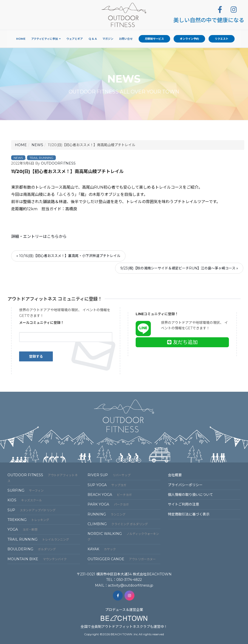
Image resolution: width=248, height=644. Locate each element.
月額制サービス (154, 39)
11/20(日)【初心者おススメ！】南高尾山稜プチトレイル (67, 172)
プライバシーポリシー (185, 485)
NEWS (37, 145)
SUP (31, 510)
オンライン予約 (189, 39)
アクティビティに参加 (45, 39)
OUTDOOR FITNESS (43, 478)
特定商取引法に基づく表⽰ (189, 514)
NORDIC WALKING (123, 536)
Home (21, 39)
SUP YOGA (107, 485)
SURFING (26, 490)
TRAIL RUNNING (41, 158)
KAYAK (102, 549)
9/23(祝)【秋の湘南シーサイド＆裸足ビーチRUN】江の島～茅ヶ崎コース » (179, 268)
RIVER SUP (109, 475)
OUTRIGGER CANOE (122, 559)
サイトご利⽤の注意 (184, 504)
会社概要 (175, 475)
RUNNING (107, 514)
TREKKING (28, 520)
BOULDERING (32, 549)
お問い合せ (126, 39)
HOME (21, 145)
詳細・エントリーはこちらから (39, 236)
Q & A (93, 39)
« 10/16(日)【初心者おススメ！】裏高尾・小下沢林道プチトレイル (68, 256)
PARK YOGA (108, 504)
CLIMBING (118, 524)
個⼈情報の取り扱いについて (190, 495)
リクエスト (222, 39)
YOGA (22, 529)
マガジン (108, 39)
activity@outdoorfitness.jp (131, 585)
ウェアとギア (75, 39)
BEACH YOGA (110, 495)
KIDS (25, 500)
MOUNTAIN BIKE (37, 559)
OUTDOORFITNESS (58, 163)
